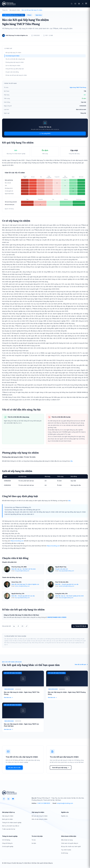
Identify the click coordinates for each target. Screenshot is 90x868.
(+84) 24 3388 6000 (44, 803)
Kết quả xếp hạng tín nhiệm (40, 816)
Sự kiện (34, 843)
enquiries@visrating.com (65, 803)
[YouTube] (13, 799)
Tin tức (34, 840)
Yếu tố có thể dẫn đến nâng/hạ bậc (15, 59)
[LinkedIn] (8, 799)
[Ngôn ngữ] (79, 4)
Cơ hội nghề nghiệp (8, 846)
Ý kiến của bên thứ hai (9, 829)
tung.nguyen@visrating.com (66, 571)
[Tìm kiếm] (72, 4)
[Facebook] (4, 799)
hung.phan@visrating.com (22, 571)
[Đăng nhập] (83, 4)
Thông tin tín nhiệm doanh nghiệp (12, 822)
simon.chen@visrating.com (22, 586)
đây (72, 461)
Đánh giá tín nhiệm (7, 819)
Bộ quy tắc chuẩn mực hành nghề (71, 846)
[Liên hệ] (75, 4)
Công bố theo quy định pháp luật (15, 69)
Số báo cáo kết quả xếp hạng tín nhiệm (16, 75)
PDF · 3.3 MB (49, 35)
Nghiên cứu (65, 816)
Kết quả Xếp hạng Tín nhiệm (13, 53)
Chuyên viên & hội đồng (12, 72)
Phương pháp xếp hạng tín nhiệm (15, 62)
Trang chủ (5, 10)
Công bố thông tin (7, 843)
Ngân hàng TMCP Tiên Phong (78, 87)
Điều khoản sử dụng (67, 840)
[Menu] (86, 4)
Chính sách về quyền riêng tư (70, 843)
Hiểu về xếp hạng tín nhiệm (39, 819)
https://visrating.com (17, 541)
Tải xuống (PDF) (45, 134)
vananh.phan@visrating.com (66, 586)
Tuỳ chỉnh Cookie (66, 850)
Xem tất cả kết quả (81, 665)
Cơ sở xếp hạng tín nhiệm (12, 56)
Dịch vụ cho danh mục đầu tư (11, 826)
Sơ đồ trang (65, 853)
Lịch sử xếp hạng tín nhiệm (13, 65)
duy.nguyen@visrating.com (22, 598)
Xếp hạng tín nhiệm (15, 10)
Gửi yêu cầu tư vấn (14, 768)
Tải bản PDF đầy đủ (80, 626)
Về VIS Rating (6, 840)
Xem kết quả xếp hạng (61, 768)
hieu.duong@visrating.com (66, 598)
